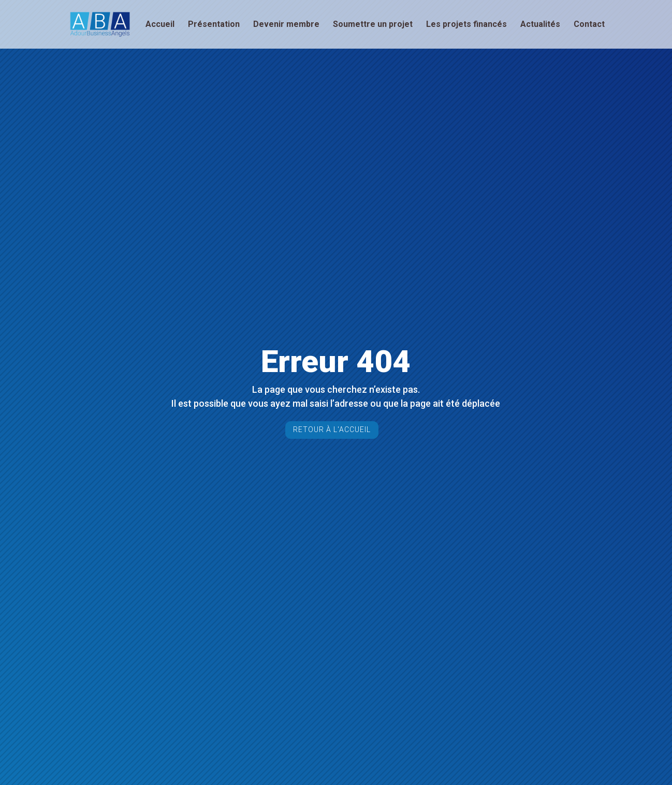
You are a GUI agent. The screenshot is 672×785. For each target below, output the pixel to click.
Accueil (160, 25)
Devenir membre (286, 25)
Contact (589, 25)
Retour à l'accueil (332, 429)
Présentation (214, 25)
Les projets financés (466, 25)
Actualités (540, 25)
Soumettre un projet (373, 25)
